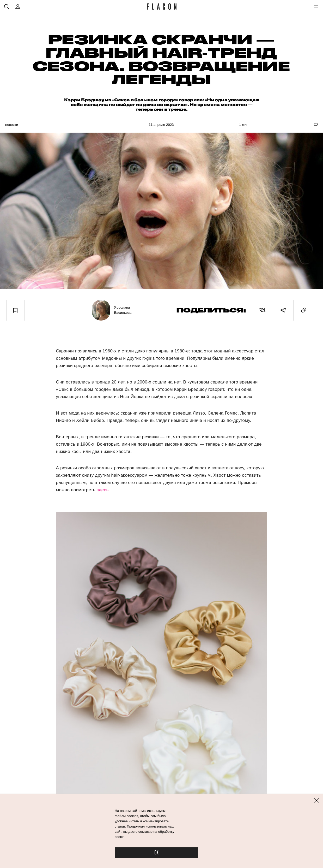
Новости (12, 125)
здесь (103, 490)
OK (156, 853)
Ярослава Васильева (123, 310)
